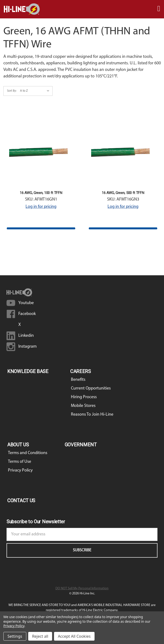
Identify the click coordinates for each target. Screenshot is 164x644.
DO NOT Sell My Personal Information (82, 588)
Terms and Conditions (28, 453)
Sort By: (12, 91)
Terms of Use (20, 462)
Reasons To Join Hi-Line (92, 415)
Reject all (40, 636)
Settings (15, 636)
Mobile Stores (83, 406)
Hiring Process (84, 397)
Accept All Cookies (74, 636)
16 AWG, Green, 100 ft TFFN (41, 193)
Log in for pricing (41, 207)
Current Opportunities (91, 388)
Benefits (78, 380)
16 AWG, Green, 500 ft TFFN (123, 193)
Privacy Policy (20, 470)
